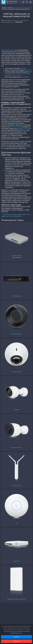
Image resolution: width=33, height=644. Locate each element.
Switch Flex (17, 561)
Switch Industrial (16, 296)
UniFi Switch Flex (7, 50)
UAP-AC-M (28, 70)
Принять (17, 637)
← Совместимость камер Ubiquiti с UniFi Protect (16, 214)
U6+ (16, 523)
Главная (4, 7)
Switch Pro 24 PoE (17, 256)
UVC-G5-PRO (11, 74)
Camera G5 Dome (16, 372)
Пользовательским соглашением (13, 631)
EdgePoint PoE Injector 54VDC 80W (17, 599)
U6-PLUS (23, 68)
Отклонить (16, 641)
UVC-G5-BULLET (21, 74)
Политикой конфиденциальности (20, 632)
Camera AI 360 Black (16, 334)
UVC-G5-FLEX (16, 75)
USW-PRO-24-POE (23, 128)
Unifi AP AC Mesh (16, 485)
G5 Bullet (17, 410)
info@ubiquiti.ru (12, 3)
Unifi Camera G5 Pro (16, 448)
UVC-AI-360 (25, 77)
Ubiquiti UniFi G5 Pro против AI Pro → (12, 216)
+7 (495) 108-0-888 (12, 1)
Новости (11, 7)
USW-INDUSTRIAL (16, 127)
